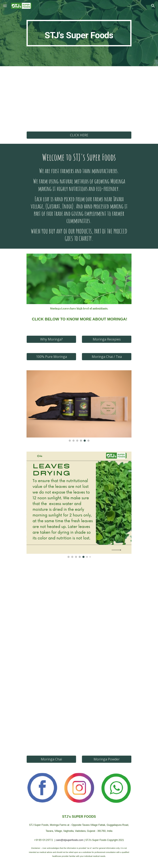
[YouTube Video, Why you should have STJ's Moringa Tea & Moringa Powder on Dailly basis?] (79, 724)
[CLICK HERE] (79, 135)
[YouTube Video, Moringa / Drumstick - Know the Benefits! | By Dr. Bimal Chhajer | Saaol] (79, 588)
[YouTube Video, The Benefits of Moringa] (79, 680)
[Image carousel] (79, 406)
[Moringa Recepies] (107, 339)
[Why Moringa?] (51, 339)
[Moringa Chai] (51, 759)
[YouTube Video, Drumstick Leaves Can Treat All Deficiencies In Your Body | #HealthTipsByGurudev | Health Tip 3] (79, 632)
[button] (5, 6)
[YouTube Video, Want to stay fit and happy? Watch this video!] (79, 99)
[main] (79, 33)
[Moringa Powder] (107, 759)
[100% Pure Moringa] (51, 357)
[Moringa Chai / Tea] (107, 357)
